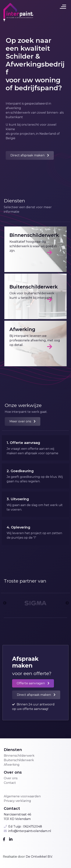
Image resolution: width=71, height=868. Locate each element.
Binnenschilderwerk (19, 756)
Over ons (11, 778)
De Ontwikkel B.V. (39, 857)
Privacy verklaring (17, 801)
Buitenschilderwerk (19, 760)
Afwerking (12, 765)
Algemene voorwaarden (22, 796)
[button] (30, 155)
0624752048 (33, 826)
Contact (10, 783)
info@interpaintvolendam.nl (30, 831)
